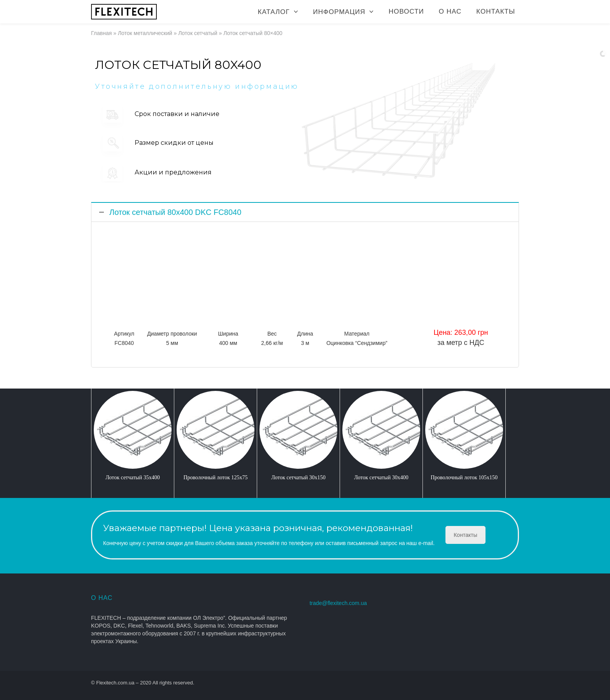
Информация (339, 12)
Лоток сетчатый (198, 33)
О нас (450, 11)
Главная (101, 33)
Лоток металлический (145, 33)
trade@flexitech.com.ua (338, 603)
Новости (406, 11)
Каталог (274, 12)
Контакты (496, 11)
